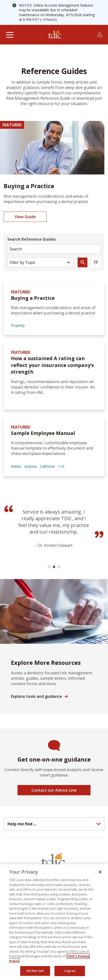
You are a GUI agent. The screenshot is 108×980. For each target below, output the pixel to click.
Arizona (31, 466)
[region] (54, 922)
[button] (49, 567)
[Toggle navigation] (10, 35)
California (47, 466)
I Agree (70, 971)
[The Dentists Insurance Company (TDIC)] (55, 35)
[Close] (100, 872)
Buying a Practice (33, 298)
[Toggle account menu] (100, 35)
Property (18, 325)
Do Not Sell (35, 971)
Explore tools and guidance (36, 696)
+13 (61, 466)
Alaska (16, 466)
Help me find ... (22, 824)
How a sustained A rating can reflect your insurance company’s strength (52, 365)
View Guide (25, 217)
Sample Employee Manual (43, 433)
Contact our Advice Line (54, 790)
